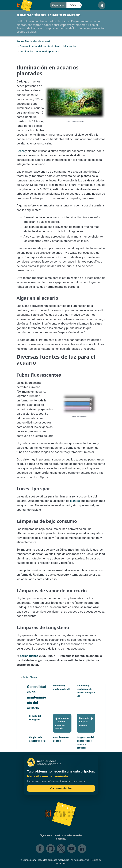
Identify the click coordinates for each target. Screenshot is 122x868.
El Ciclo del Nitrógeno (35, 718)
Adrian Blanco (30, 677)
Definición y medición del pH (62, 687)
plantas (75, 501)
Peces (21, 151)
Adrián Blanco (29, 656)
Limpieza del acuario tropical (37, 739)
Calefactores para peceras (86, 721)
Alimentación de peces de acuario (62, 723)
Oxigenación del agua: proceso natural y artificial (85, 743)
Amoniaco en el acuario (61, 739)
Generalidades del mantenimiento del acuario (37, 697)
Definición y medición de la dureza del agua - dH (86, 691)
